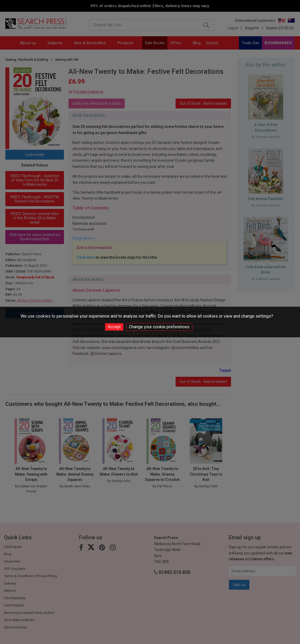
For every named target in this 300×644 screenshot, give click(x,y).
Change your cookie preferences (159, 327)
